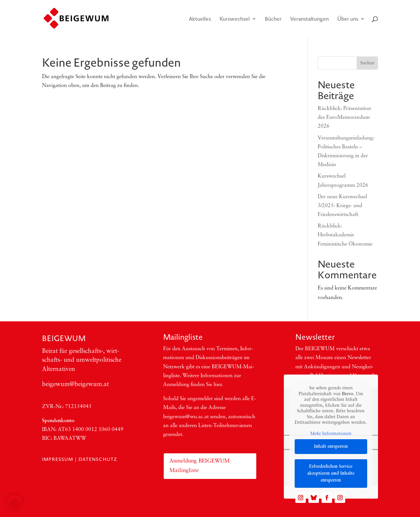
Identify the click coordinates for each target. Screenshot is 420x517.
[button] (14, 503)
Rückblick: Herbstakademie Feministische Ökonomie (345, 235)
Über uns (348, 19)
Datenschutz (98, 459)
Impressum (58, 459)
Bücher (273, 19)
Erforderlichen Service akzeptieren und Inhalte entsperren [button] (331, 474)
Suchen (367, 63)
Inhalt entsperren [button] (331, 447)
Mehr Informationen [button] (331, 434)
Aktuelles (200, 19)
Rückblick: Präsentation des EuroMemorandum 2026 (344, 118)
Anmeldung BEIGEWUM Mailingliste (199, 466)
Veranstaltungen (309, 19)
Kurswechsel (235, 19)
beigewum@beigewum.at (75, 385)
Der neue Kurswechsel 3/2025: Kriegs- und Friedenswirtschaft (342, 206)
